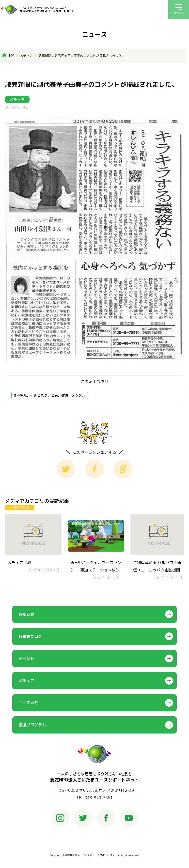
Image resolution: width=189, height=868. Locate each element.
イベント (26, 658)
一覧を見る (20, 508)
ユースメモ (28, 703)
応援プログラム (32, 725)
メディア (26, 56)
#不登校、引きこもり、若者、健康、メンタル (50, 395)
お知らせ (26, 614)
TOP (11, 56)
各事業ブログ (30, 636)
